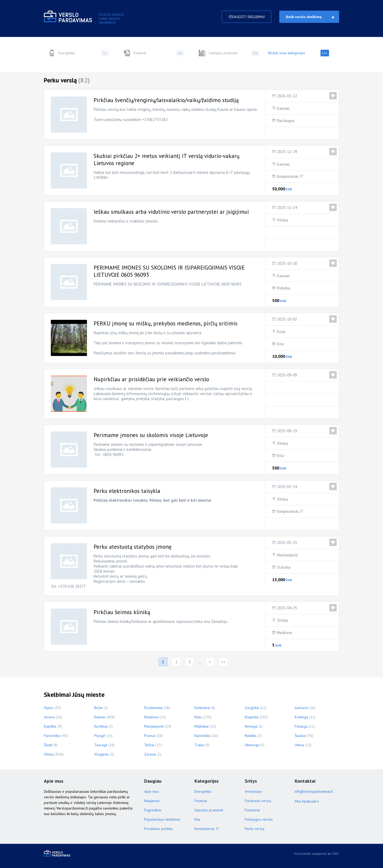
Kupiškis (50, 726)
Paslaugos (286, 121)
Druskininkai (153, 708)
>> (223, 662)
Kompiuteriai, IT (290, 176)
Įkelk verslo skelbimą (304, 17)
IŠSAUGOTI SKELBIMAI (247, 17)
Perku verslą (255, 829)
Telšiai (282, 620)
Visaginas (101, 754)
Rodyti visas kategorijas (299, 53)
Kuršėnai (101, 726)
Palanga (301, 726)
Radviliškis (203, 736)
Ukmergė (252, 745)
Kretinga (301, 717)
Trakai (199, 745)
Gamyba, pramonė (229, 53)
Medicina (284, 633)
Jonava (49, 717)
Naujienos (152, 801)
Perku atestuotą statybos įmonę (133, 547)
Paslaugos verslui (259, 819)
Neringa (251, 726)
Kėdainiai (151, 717)
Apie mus (151, 791)
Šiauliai (300, 736)
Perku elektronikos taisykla (127, 491)
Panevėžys (52, 736)
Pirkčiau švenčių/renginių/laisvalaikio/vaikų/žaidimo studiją (166, 100)
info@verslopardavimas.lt (314, 791)
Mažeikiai (202, 726)
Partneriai (252, 810)
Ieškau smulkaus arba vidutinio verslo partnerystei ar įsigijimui (171, 212)
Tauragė (101, 745)
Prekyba (284, 288)
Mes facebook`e (307, 801)
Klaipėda (252, 717)
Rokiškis (251, 736)
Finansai (154, 53)
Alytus (49, 708)
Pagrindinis (153, 810)
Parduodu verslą (258, 801)
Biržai (98, 708)
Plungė (100, 736)
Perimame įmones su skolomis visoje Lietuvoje (151, 435)
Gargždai (252, 708)
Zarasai (150, 754)
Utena (299, 745)
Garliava (301, 708)
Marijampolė (287, 555)
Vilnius (283, 220)
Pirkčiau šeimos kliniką (122, 612)
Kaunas (283, 108)
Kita (280, 344)
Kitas (281, 332)
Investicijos (253, 791)
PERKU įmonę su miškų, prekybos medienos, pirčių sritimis (166, 323)
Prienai (150, 736)
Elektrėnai (202, 708)
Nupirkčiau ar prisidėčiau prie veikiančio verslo (151, 379)
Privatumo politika (158, 829)
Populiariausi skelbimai (162, 819)
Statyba (284, 567)
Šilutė (48, 745)
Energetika (79, 53)
